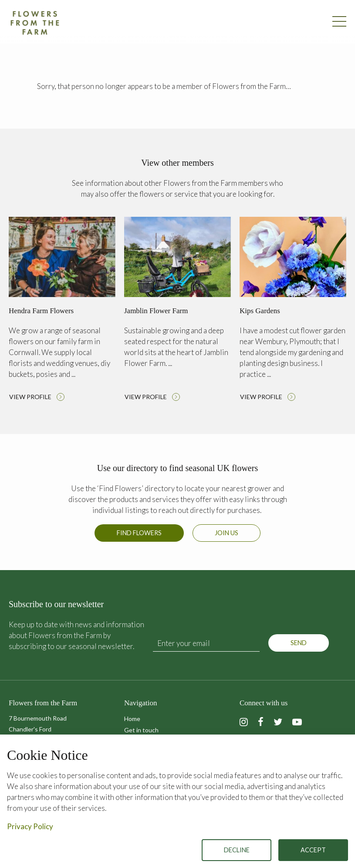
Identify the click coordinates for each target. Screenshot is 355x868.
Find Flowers (139, 533)
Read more (62, 311)
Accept (313, 850)
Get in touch (141, 730)
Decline (237, 850)
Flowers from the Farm (35, 23)
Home (132, 719)
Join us (227, 533)
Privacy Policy (30, 826)
